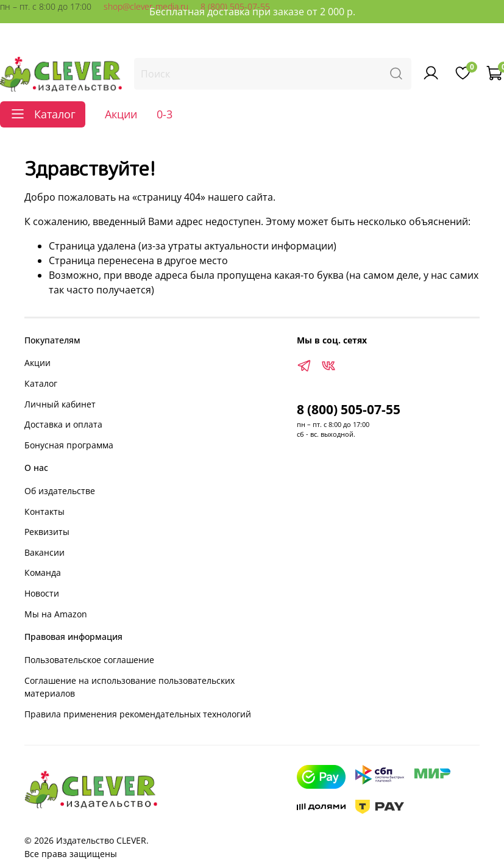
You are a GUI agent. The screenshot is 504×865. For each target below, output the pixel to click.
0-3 (165, 114)
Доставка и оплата (63, 424)
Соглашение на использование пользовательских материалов (130, 687)
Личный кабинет (60, 404)
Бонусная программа (69, 445)
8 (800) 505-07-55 (349, 409)
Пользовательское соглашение (89, 660)
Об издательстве (60, 491)
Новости (42, 593)
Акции (121, 114)
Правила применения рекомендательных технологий (138, 714)
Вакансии (44, 552)
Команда (43, 572)
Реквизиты (47, 532)
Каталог (41, 383)
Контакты (44, 511)
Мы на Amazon (56, 614)
